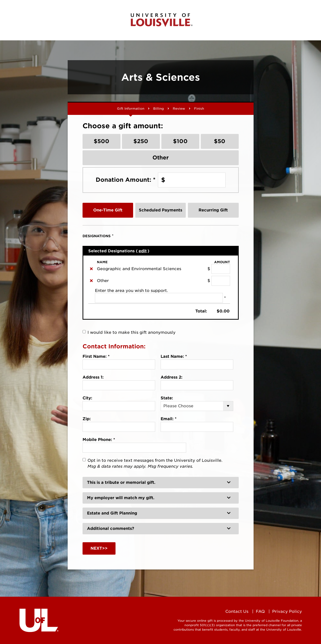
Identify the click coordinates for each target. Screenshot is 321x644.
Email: (169, 419)
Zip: (87, 419)
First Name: (96, 356)
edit (143, 251)
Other (161, 157)
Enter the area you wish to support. (131, 291)
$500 (102, 141)
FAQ (260, 611)
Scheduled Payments (160, 210)
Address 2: (172, 377)
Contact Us (237, 611)
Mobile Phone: (99, 440)
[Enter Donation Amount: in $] (192, 180)
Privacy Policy (287, 611)
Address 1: (93, 377)
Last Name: (174, 356)
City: (87, 398)
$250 (141, 141)
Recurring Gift (213, 210)
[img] (91, 269)
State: (167, 398)
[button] (161, 483)
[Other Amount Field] (221, 281)
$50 (220, 141)
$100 (180, 141)
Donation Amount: (126, 180)
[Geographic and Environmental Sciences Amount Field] (221, 269)
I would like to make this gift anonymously (131, 332)
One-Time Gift (108, 210)
